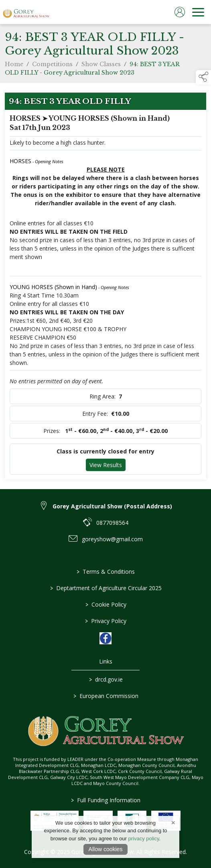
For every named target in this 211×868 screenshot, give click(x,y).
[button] (203, 77)
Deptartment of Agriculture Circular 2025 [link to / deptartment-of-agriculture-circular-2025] (105, 588)
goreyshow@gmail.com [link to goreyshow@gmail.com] (112, 539)
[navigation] (198, 12)
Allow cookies (106, 849)
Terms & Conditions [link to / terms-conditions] (106, 572)
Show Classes (101, 66)
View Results (106, 465)
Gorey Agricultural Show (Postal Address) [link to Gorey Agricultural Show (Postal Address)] (112, 506)
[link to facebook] (105, 638)
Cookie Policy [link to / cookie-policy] (105, 604)
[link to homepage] (26, 12)
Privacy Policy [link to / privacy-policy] (106, 621)
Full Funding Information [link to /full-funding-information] (106, 800)
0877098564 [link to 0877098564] (112, 523)
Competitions (52, 66)
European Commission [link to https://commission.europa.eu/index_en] (105, 696)
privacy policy (143, 839)
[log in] (180, 12)
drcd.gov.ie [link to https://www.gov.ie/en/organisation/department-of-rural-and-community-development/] (105, 679)
